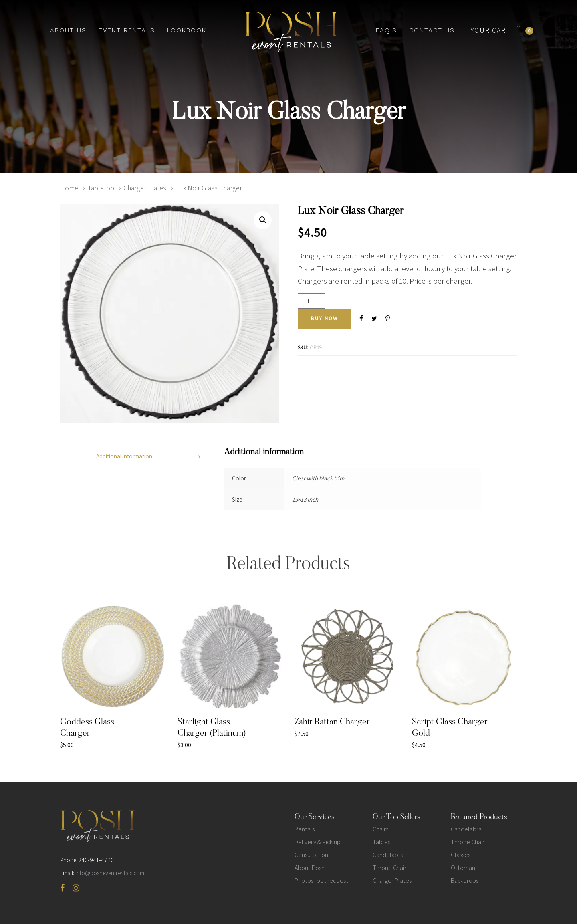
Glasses (461, 855)
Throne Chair (389, 868)
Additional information (124, 456)
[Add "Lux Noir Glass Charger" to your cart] (324, 319)
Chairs (380, 829)
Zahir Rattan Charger (332, 722)
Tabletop (101, 188)
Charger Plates (145, 188)
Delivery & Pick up (318, 842)
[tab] (148, 457)
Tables (381, 842)
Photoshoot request (321, 881)
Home (69, 188)
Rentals (305, 829)
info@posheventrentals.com (110, 873)
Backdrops (465, 881)
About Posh (310, 868)
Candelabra (388, 855)
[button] (263, 220)
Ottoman (463, 868)
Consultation (311, 855)
